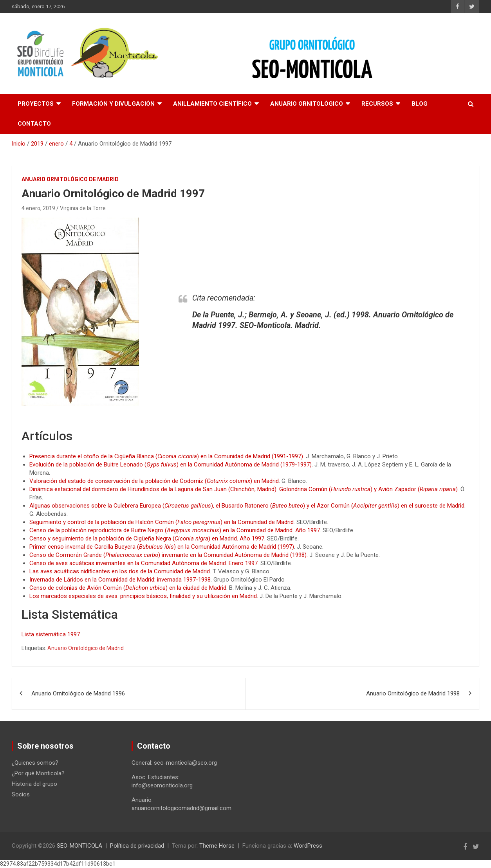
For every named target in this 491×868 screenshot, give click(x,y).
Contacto (34, 124)
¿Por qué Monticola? (38, 773)
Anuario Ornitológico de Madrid (86, 648)
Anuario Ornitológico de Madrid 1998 (413, 693)
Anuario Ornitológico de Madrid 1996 (78, 693)
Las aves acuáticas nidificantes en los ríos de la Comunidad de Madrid (120, 571)
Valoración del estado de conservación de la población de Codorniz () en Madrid (154, 481)
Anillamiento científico (212, 104)
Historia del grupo (34, 784)
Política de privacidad (137, 846)
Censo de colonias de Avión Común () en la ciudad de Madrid (128, 588)
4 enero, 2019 (38, 208)
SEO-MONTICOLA (79, 846)
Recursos (377, 104)
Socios (21, 794)
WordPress (308, 846)
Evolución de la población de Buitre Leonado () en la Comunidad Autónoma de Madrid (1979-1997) (171, 465)
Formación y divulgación (113, 104)
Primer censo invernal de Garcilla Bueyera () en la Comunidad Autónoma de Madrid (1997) (162, 547)
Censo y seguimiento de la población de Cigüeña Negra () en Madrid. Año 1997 (147, 538)
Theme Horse (217, 846)
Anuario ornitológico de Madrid (70, 179)
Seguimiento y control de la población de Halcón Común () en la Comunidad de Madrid (162, 522)
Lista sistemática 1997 (51, 634)
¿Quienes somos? (35, 763)
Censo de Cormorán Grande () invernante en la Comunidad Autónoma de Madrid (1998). (169, 555)
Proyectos (36, 104)
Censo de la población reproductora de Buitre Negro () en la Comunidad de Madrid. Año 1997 (175, 530)
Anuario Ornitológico (307, 104)
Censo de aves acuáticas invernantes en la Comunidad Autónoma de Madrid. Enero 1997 (144, 563)
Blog (420, 104)
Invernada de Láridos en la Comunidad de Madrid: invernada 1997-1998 (120, 580)
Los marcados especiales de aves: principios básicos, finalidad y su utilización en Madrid (143, 596)
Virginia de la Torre (83, 208)
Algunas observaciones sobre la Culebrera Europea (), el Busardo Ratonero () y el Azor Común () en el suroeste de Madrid (247, 506)
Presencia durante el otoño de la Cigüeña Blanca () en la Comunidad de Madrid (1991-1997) (166, 456)
